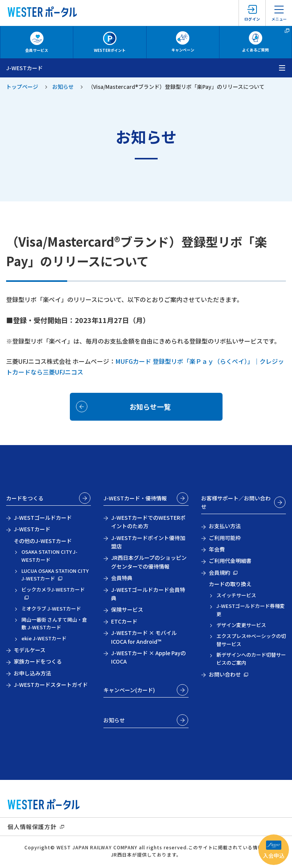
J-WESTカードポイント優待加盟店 (148, 542)
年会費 (217, 549)
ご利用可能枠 (225, 538)
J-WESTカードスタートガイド (51, 685)
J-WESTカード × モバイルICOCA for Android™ (144, 637)
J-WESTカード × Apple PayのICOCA (148, 657)
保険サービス (127, 609)
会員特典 (122, 578)
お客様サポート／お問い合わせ (236, 502)
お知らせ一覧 (150, 407)
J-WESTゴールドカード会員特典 (148, 594)
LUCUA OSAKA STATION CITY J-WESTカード (55, 575)
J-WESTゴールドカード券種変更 (251, 610)
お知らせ (63, 87)
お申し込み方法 (32, 673)
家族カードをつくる (38, 661)
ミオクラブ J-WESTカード (51, 608)
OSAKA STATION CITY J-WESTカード (49, 556)
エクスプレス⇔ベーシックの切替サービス (251, 640)
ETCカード (124, 621)
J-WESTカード (32, 529)
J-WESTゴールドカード (43, 518)
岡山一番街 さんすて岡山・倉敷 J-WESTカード (54, 624)
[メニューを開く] (282, 68)
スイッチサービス (236, 595)
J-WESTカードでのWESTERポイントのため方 (148, 522)
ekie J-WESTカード (44, 638)
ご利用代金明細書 (230, 561)
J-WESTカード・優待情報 (135, 498)
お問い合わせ (225, 674)
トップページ (22, 87)
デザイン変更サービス (241, 625)
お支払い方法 (225, 526)
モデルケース (30, 650)
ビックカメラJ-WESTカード (53, 589)
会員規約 (219, 572)
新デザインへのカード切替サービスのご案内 (251, 659)
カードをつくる (25, 498)
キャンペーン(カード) (129, 690)
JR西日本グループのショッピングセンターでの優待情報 (149, 562)
